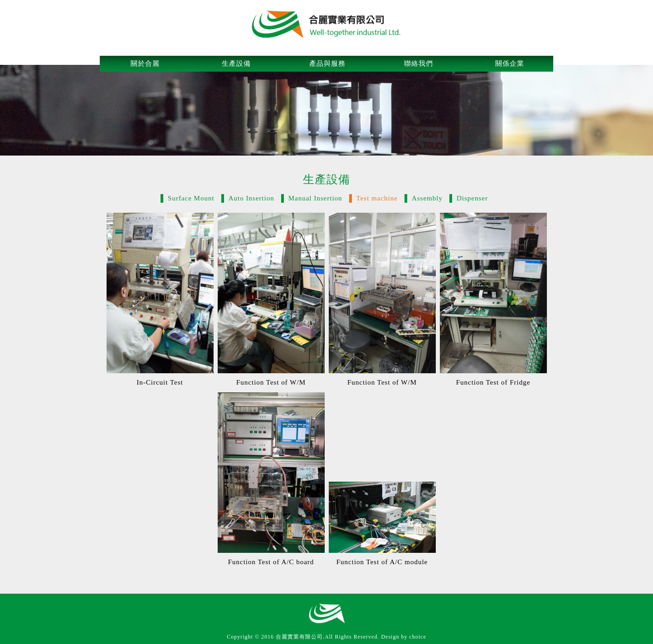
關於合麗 (145, 63)
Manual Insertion (315, 198)
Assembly (427, 198)
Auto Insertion (251, 198)
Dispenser (472, 198)
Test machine (377, 198)
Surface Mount (191, 198)
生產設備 (236, 63)
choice (417, 637)
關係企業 (510, 63)
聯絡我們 (419, 63)
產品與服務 (327, 63)
